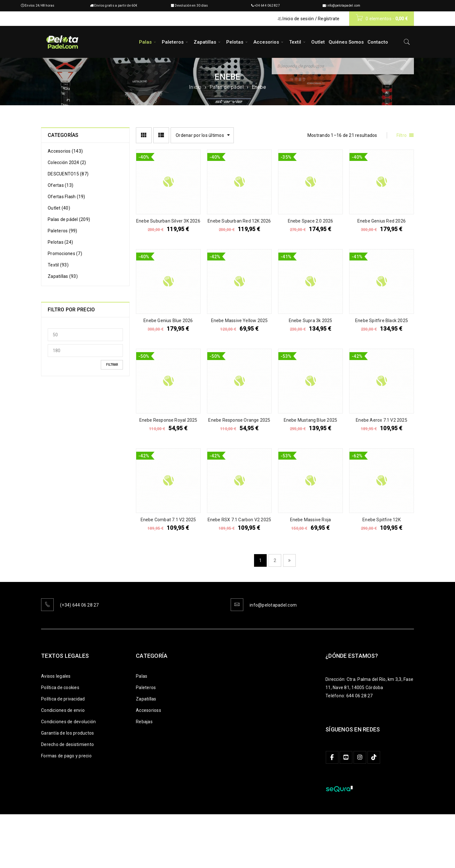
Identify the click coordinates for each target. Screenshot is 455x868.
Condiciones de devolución (68, 722)
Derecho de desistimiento (67, 744)
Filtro (402, 135)
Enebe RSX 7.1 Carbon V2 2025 (240, 520)
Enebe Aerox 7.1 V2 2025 (382, 420)
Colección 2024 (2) (67, 162)
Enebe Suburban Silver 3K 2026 (168, 221)
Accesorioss (149, 710)
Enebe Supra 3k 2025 (311, 321)
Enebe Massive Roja (311, 520)
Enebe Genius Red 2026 (382, 221)
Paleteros (146, 688)
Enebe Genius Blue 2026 (168, 321)
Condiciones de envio (63, 710)
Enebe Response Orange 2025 (239, 420)
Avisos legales (56, 676)
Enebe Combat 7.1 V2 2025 (168, 520)
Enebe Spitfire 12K (382, 520)
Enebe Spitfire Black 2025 (382, 321)
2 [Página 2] (275, 560)
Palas (142, 676)
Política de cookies (60, 688)
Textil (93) (58, 265)
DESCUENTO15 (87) (68, 174)
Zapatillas (146, 699)
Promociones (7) (65, 254)
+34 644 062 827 (267, 6)
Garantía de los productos (67, 733)
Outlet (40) (59, 208)
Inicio (195, 87)
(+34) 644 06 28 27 (79, 605)
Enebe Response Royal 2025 (168, 420)
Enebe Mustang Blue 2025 (311, 420)
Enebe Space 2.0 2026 (311, 221)
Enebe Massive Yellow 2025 (240, 321)
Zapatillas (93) (63, 276)
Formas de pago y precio (66, 756)
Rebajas (144, 722)
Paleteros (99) (63, 231)
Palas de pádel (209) (69, 219)
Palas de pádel (227, 87)
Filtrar (112, 365)
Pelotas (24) (60, 242)
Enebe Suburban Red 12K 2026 (239, 221)
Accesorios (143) (65, 151)
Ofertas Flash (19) (67, 197)
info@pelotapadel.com (343, 6)
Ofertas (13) (61, 185)
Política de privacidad (63, 699)
